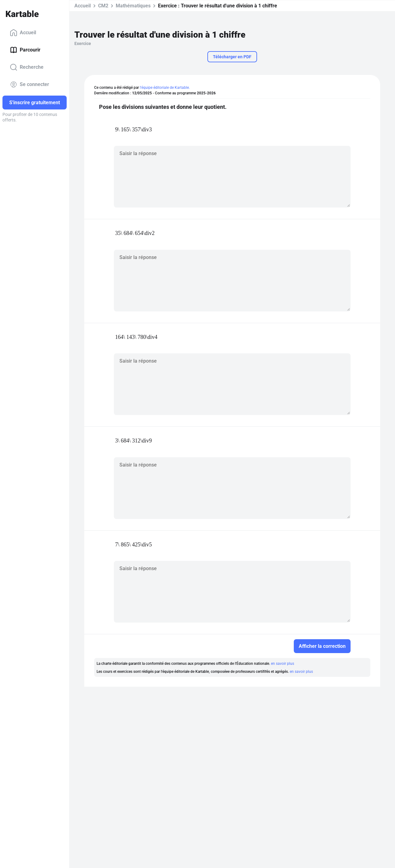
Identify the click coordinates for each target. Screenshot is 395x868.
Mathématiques (133, 6)
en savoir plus (283, 664)
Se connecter (29, 84)
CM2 (103, 6)
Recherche (27, 67)
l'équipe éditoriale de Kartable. (165, 88)
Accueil (23, 33)
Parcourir (25, 50)
